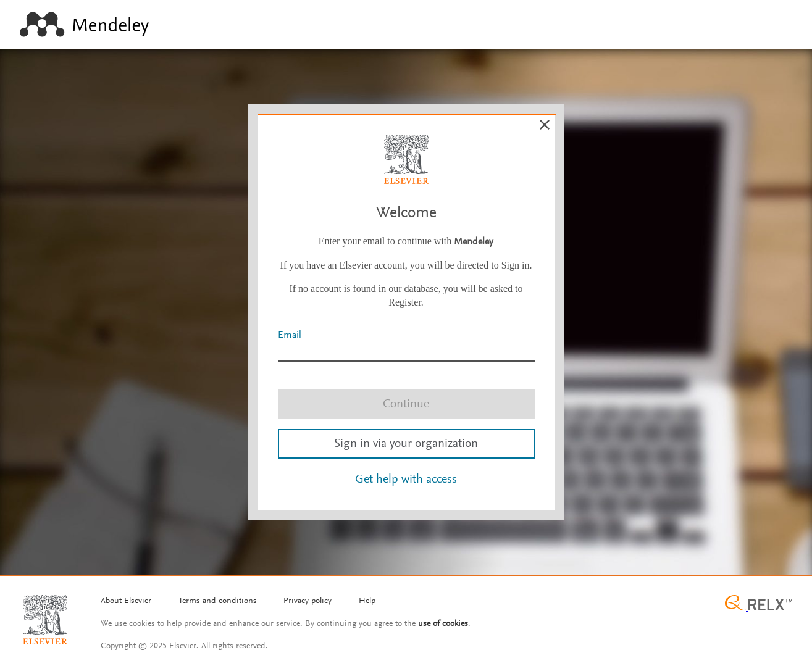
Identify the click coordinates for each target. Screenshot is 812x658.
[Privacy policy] (308, 602)
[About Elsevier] (126, 602)
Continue (406, 404)
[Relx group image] (759, 604)
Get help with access (406, 480)
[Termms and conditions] (218, 602)
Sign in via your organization (406, 444)
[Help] (367, 602)
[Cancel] (545, 125)
